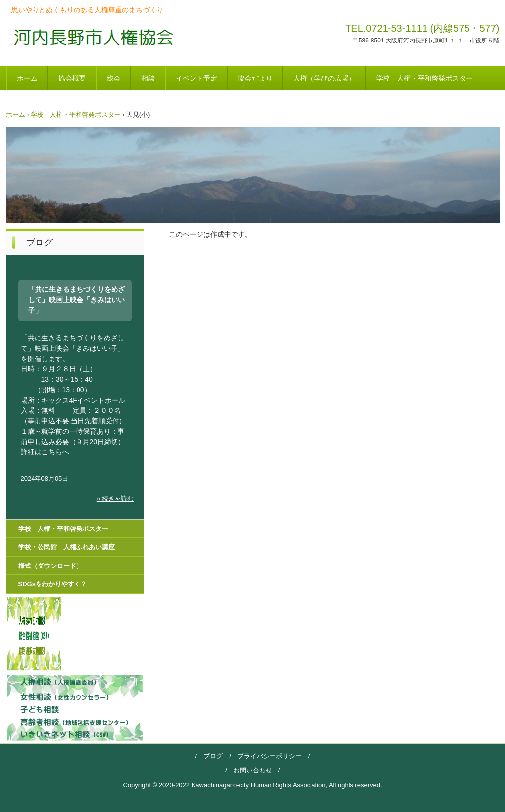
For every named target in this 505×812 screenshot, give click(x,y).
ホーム (27, 78)
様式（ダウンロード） (50, 566)
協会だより (255, 78)
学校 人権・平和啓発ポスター (425, 78)
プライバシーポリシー (266, 756)
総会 (114, 78)
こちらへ (55, 452)
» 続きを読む (116, 499)
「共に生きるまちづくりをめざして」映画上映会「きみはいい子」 (77, 300)
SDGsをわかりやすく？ (53, 584)
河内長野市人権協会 (91, 37)
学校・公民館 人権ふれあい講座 (66, 547)
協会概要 (72, 78)
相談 (148, 78)
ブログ (213, 756)
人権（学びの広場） (324, 78)
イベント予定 (196, 78)
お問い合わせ (253, 770)
